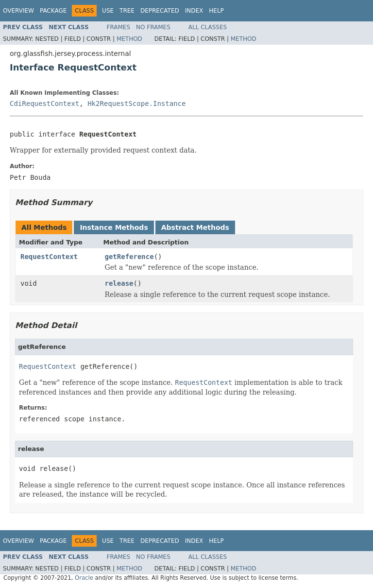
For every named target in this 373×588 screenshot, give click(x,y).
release (119, 283)
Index (194, 11)
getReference (129, 257)
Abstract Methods (195, 227)
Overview (18, 11)
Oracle (84, 578)
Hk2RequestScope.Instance (136, 104)
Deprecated (160, 11)
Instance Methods (114, 227)
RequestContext (49, 257)
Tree (127, 11)
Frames (119, 27)
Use (108, 11)
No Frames (153, 27)
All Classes (208, 27)
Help (216, 11)
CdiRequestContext (44, 104)
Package (53, 11)
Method (129, 39)
